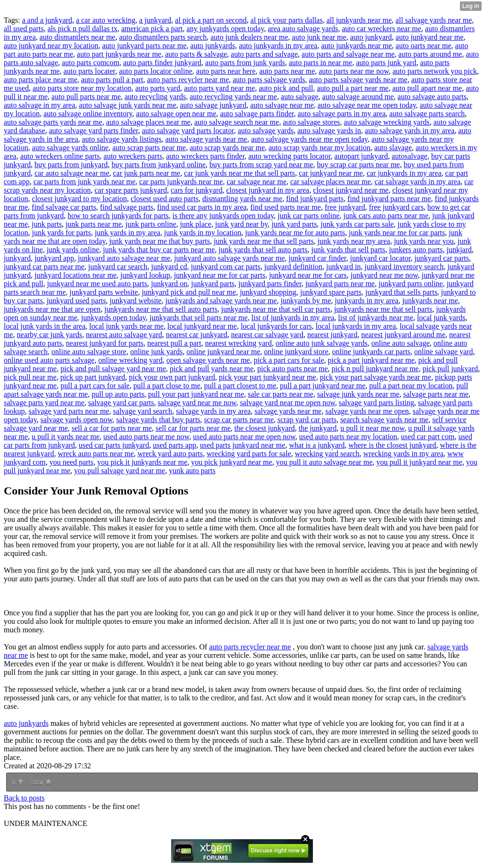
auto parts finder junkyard (162, 63)
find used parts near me (286, 207)
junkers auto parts (416, 250)
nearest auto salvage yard (124, 335)
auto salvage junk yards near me (128, 105)
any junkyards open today (225, 29)
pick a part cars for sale (289, 360)
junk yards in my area (127, 233)
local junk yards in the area (45, 326)
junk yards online (73, 250)
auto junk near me (319, 37)
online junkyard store (296, 352)
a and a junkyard (47, 20)
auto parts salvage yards (269, 80)
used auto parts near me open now (244, 437)
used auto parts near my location (348, 437)
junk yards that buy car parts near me (159, 250)
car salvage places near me (331, 182)
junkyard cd (169, 267)
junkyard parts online (411, 284)
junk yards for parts (62, 233)
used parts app (174, 445)
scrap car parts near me (239, 420)
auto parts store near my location (82, 88)
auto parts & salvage (196, 54)
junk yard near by (241, 224)
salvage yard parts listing (377, 403)
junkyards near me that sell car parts (276, 309)
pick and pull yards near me (212, 369)
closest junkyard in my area (268, 190)
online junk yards (156, 352)
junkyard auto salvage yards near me (229, 258)
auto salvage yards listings (121, 139)
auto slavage (393, 148)
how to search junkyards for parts (118, 216)
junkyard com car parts (226, 267)
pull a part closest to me (240, 386)
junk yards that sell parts (348, 250)
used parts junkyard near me (242, 445)
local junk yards (441, 318)
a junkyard (155, 20)
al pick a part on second (211, 20)
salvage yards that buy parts (158, 420)
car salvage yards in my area (418, 182)
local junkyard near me (202, 326)
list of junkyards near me (376, 318)
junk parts (47, 224)
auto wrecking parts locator (289, 156)
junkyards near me (430, 301)
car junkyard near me (331, 173)
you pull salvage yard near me (120, 471)
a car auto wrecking (106, 20)
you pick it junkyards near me (143, 462)
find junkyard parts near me (389, 199)
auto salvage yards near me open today (309, 139)
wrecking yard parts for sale (249, 454)
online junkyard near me (224, 352)
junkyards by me (306, 301)
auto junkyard (371, 37)
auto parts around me (430, 54)
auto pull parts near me (86, 97)
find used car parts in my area (202, 207)
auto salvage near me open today (367, 105)
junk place (196, 224)
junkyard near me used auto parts (97, 284)
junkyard (17, 258)
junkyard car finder (317, 258)
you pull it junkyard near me (419, 462)
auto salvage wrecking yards (387, 122)
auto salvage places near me (148, 122)
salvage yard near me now (197, 403)
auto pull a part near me (353, 88)
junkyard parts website (104, 292)
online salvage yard (443, 352)
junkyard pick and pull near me (189, 292)
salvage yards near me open (367, 411)
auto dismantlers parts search (163, 37)
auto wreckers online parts (60, 156)
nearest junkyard (332, 335)
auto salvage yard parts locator (188, 131)
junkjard (459, 250)
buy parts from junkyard (71, 165)
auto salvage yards (266, 131)
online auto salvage (401, 343)
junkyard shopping (268, 292)
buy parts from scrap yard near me (261, 165)
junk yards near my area (354, 241)
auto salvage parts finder (257, 114)
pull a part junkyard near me (323, 386)
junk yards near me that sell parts (264, 241)
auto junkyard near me (430, 37)
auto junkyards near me (356, 46)
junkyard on (169, 284)
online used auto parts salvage (49, 360)
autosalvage (410, 156)
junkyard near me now (384, 275)
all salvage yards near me (434, 20)
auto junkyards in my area (278, 46)
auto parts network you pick (435, 71)
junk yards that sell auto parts (263, 250)
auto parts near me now (354, 71)
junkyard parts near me (340, 284)
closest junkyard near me (351, 190)
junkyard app (54, 258)
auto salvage (300, 97)
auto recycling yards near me (233, 97)
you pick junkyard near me (232, 462)
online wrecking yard (130, 360)
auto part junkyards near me (119, 54)
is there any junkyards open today (223, 216)
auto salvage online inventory (88, 114)
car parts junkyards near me (181, 182)
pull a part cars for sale (95, 386)
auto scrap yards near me (227, 148)
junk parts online (151, 224)
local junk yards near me (126, 326)
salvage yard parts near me (69, 411)
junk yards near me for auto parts (295, 233)
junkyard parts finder (270, 284)
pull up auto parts (118, 394)
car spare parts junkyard (131, 190)
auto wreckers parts (133, 156)
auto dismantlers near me (78, 37)
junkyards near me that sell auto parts (161, 309)
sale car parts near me (281, 394)
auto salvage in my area (39, 105)
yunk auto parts (192, 471)
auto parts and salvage (264, 54)
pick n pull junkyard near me (375, 369)
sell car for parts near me (193, 428)
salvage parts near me (436, 394)
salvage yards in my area (213, 411)
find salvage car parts (64, 207)
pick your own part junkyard (172, 377)
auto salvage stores (311, 122)
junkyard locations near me (76, 275)
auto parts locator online (156, 71)
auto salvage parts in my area (342, 114)
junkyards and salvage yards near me (221, 301)
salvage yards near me (288, 411)
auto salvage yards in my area (410, 131)
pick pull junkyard (450, 369)
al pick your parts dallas (287, 20)
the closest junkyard (265, 428)
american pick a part (152, 29)
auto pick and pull (286, 88)
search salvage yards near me (385, 420)
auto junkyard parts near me (144, 46)
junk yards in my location (203, 233)
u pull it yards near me (66, 437)
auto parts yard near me (219, 88)
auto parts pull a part (112, 80)
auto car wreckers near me (381, 29)
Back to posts (24, 798)
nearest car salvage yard (267, 335)
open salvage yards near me (208, 360)
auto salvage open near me (176, 114)
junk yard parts (294, 224)
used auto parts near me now (147, 437)
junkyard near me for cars (308, 275)
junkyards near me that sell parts (383, 309)
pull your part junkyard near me (196, 394)
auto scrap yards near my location (319, 148)
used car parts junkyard (114, 445)
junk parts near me (94, 224)
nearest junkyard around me (403, 335)
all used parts (24, 29)
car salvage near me (256, 182)
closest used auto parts (164, 199)
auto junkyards (213, 46)
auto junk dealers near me (249, 37)
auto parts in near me (320, 63)
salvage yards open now (77, 420)
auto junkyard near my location (51, 46)
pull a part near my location (411, 386)
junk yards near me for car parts (397, 233)
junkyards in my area (367, 301)
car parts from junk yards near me (85, 182)
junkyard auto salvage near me (124, 258)
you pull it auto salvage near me (324, 462)
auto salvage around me (358, 97)
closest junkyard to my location (80, 199)
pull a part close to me (167, 386)
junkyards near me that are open (52, 309)
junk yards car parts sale (357, 224)
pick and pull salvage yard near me (113, 369)
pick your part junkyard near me (268, 377)
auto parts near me (287, 71)
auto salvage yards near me (206, 139)
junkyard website (136, 301)
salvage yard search (143, 411)
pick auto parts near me (292, 369)
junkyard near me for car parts (220, 275)
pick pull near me (30, 377)
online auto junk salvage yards (322, 343)
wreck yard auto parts (170, 454)
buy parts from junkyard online (159, 165)
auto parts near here (226, 71)
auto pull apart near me (427, 88)
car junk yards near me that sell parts (239, 173)
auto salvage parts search (427, 114)
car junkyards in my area (404, 173)
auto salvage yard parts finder (94, 131)
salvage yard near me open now (288, 403)
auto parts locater (89, 71)
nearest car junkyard (197, 335)
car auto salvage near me (72, 173)
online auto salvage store (89, 352)
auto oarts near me (423, 46)
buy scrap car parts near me (359, 165)
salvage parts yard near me (44, 403)
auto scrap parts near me (149, 148)
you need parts (71, 462)
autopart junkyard (361, 156)
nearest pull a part (174, 343)
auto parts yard (158, 88)
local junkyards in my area (356, 326)
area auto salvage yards (303, 29)
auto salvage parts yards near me (53, 122)
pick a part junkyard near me (371, 360)
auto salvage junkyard (213, 105)
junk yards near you (424, 241)
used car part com (428, 437)
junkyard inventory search (404, 267)
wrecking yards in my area (404, 454)
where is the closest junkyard (392, 445)
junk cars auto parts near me (386, 216)
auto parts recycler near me (188, 80)
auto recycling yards (155, 97)
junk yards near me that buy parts (160, 241)
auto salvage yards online (70, 148)
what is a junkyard (317, 445)
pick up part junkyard (93, 377)
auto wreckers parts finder (205, 156)
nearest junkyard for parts (105, 343)
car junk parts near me (147, 173)
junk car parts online (308, 216)
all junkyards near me (359, 20)
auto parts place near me (40, 80)
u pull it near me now (372, 428)
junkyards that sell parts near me (199, 318)
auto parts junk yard (386, 63)
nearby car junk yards (50, 335)
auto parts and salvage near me (348, 54)
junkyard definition (293, 267)
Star (41, 782)
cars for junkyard (196, 190)
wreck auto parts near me (96, 454)
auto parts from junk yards (245, 63)
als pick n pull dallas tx (82, 29)
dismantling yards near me (242, 199)
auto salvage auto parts (432, 97)
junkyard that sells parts (401, 292)
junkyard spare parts (331, 292)
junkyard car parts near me (44, 267)
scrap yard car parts (307, 420)
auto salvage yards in (329, 131)
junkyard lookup (145, 275)
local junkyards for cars (276, 326)
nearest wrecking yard (238, 343)
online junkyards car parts (371, 352)
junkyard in (343, 267)
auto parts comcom (91, 63)
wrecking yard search (327, 454)
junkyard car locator (380, 258)
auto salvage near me (282, 105)
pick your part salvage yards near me (376, 377)
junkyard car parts (442, 258)
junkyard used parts (76, 301)
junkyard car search (118, 267)
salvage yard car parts (121, 403)
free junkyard (345, 207)
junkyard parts (213, 284)
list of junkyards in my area (293, 318)
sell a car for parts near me (112, 428)
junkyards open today (114, 318)
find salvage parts (126, 207)
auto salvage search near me (237, 122)
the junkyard (318, 428)
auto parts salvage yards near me (358, 80)
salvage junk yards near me (358, 394)
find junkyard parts (315, 199)
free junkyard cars (397, 207)
